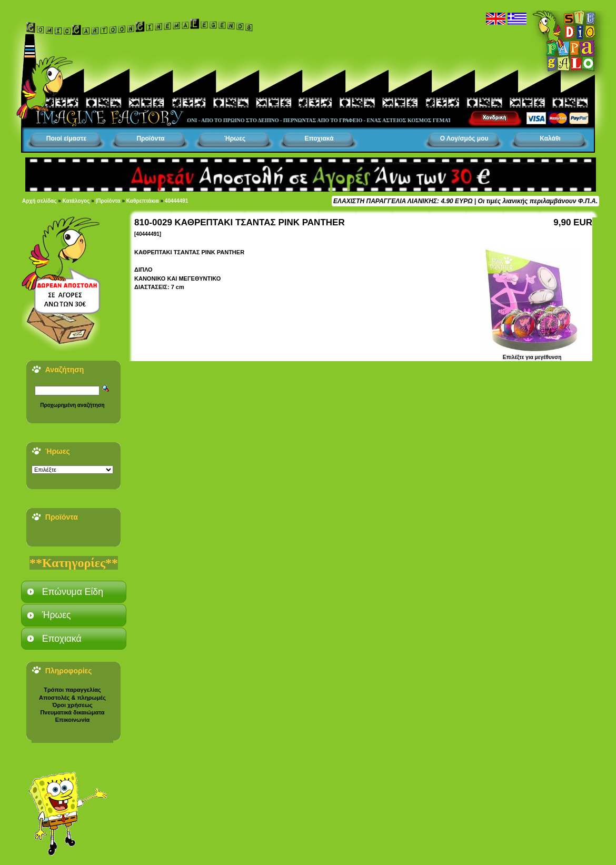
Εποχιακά (319, 138)
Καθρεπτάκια (143, 201)
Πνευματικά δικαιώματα (72, 712)
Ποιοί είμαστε (66, 138)
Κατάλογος (76, 201)
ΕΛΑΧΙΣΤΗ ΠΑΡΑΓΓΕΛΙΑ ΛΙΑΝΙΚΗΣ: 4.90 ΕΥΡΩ (403, 201)
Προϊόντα (150, 138)
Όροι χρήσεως (72, 705)
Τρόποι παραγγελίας (72, 690)
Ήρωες (235, 138)
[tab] (74, 592)
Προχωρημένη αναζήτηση (72, 405)
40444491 (177, 201)
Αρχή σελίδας (39, 201)
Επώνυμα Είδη (73, 592)
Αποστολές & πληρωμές (72, 698)
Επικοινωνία (73, 720)
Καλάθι (550, 138)
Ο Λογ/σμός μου (464, 138)
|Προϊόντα (108, 201)
